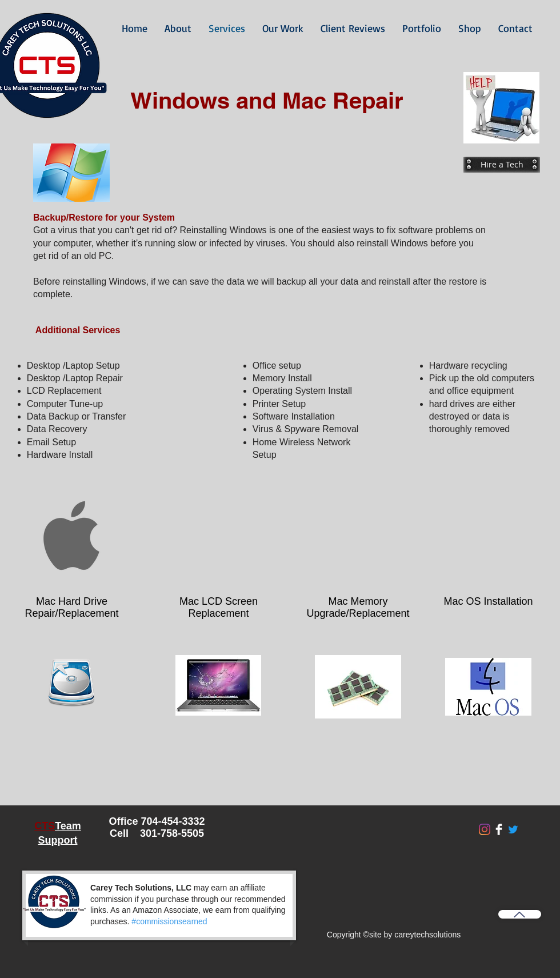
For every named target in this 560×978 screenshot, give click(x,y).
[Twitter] (513, 829)
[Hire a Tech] (502, 164)
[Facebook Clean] (499, 829)
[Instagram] (485, 829)
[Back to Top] (520, 914)
